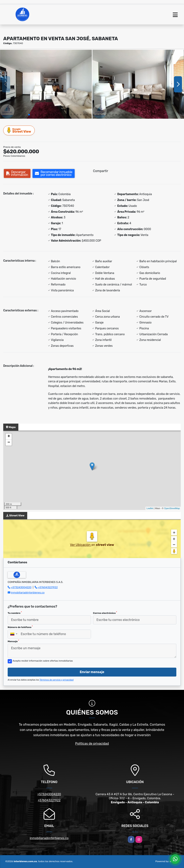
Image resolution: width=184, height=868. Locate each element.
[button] (29, 115)
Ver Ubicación (81, 545)
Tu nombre (15, 613)
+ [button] (9, 437)
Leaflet (150, 508)
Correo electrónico (105, 613)
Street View (19, 130)
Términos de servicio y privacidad (57, 680)
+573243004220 (21, 587)
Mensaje (13, 641)
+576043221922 (48, 587)
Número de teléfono (20, 627)
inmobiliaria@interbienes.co (28, 593)
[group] (46, 84)
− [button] (9, 443)
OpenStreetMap (172, 508)
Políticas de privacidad (92, 744)
